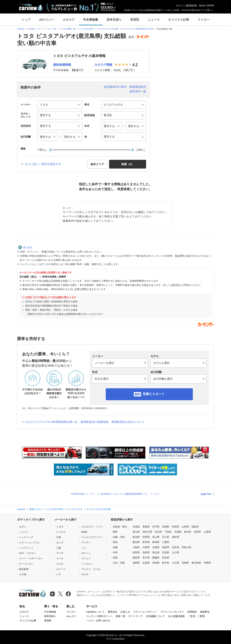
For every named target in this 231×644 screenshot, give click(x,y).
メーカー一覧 (50, 29)
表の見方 (25, 248)
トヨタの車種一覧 (67, 29)
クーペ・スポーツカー (31, 558)
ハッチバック (26, 537)
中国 (115, 552)
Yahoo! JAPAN (206, 6)
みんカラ (71, 616)
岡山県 (156, 552)
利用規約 (192, 612)
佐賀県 (146, 563)
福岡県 (136, 563)
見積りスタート (154, 394)
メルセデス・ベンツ (92, 527)
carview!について (95, 612)
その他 (23, 574)
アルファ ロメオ (91, 569)
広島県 (166, 552)
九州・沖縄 (119, 563)
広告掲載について (155, 616)
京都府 (156, 547)
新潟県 (136, 537)
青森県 (146, 527)
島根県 (146, 552)
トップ (26, 20)
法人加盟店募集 (177, 616)
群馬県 (197, 532)
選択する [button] (45, 115)
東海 (115, 542)
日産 (59, 537)
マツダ (60, 553)
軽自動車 (24, 569)
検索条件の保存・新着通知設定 (127, 87)
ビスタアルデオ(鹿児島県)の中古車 (138, 29)
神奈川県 (147, 532)
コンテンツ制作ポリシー (99, 616)
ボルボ (85, 574)
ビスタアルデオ (75, 509)
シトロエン (87, 564)
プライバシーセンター (172, 612)
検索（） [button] (128, 164)
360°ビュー (47, 20)
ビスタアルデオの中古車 (108, 29)
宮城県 (166, 527)
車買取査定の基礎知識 (94, 422)
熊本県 (166, 563)
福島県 (195, 527)
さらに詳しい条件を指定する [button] (43, 164)
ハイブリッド (26, 548)
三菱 (59, 548)
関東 (115, 532)
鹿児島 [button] (108, 115)
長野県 (146, 537)
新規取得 (191, 6)
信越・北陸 (119, 537)
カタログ (69, 20)
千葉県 (168, 532)
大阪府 (136, 547)
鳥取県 (136, 552)
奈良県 (176, 547)
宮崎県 (185, 563)
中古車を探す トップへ (83, 494)
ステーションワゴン (30, 543)
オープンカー (26, 564)
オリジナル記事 (179, 20)
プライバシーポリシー (145, 612)
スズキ (60, 564)
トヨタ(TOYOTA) (55, 509)
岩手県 (156, 527)
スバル (60, 558)
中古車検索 (91, 20)
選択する (109, 137)
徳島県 (136, 558)
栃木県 (188, 532)
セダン (23, 527)
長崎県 (156, 563)
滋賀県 (166, 547)
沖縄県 (207, 563)
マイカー (204, 20)
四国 (115, 558)
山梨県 (207, 532)
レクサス (61, 532)
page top (206, 494)
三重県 (166, 542)
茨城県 (178, 532)
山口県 (176, 552)
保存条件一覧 (138, 91)
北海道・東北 (120, 527)
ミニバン (24, 532)
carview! (21, 29)
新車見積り (114, 20)
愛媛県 (156, 558)
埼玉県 (158, 532)
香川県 (146, 558)
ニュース (154, 20)
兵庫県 (146, 547)
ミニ (84, 548)
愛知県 (136, 542)
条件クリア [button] (97, 164)
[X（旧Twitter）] (60, 594)
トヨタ (60, 527)
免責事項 (205, 612)
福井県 (176, 537)
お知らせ (125, 612)
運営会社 (113, 612)
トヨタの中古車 (86, 29)
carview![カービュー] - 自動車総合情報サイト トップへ (130, 494)
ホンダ (60, 543)
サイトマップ (136, 616)
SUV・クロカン (28, 553)
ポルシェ (86, 553)
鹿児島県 (196, 563)
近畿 (115, 547)
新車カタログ (36, 509)
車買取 (135, 20)
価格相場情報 (62, 65)
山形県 (185, 527)
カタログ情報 (103, 65)
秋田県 (176, 527)
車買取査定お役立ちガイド (128, 422)
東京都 (136, 532)
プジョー (86, 558)
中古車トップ (34, 29)
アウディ (86, 543)
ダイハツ (61, 569)
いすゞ (60, 574)
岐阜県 (146, 542)
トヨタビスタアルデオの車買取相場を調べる (50, 422)
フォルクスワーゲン (92, 537)
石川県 (166, 537)
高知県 (166, 558)
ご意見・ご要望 (196, 616)
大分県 (176, 563)
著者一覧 (120, 616)
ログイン (181, 6)
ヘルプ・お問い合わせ (98, 621)
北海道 (136, 527)
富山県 (156, 537)
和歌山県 (186, 547)
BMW (84, 532)
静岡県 (156, 542)
